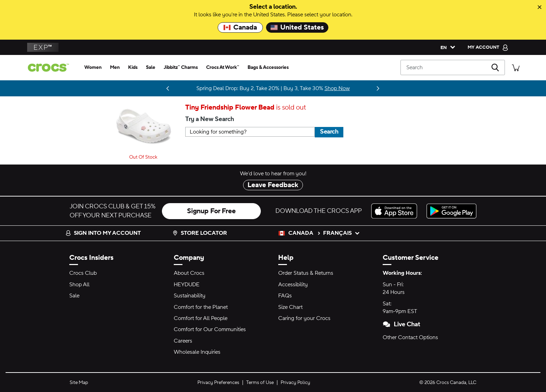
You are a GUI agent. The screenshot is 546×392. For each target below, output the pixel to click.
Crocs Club (83, 273)
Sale (74, 296)
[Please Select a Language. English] (446, 47)
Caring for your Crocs (304, 318)
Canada (240, 27)
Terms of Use (260, 383)
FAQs (285, 296)
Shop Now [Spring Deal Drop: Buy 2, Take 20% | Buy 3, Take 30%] (337, 88)
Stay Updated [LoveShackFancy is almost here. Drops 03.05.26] (156, 88)
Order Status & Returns (306, 273)
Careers (183, 341)
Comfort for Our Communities (210, 329)
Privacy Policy (295, 383)
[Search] (453, 67)
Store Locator (200, 233)
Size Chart (290, 307)
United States (297, 27)
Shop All (79, 285)
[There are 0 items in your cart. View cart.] (516, 67)
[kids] (133, 67)
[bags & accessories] (268, 67)
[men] (115, 67)
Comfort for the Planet (201, 307)
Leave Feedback (273, 185)
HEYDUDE (187, 285)
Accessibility (293, 285)
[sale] (151, 67)
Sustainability (190, 296)
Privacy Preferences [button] (218, 383)
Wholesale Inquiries (197, 352)
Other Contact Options (410, 337)
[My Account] (488, 47)
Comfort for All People (201, 318)
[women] (93, 67)
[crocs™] (51, 68)
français (342, 233)
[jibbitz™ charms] (181, 67)
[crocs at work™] (223, 67)
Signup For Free (211, 211)
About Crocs (189, 273)
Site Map (79, 383)
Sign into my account (103, 233)
